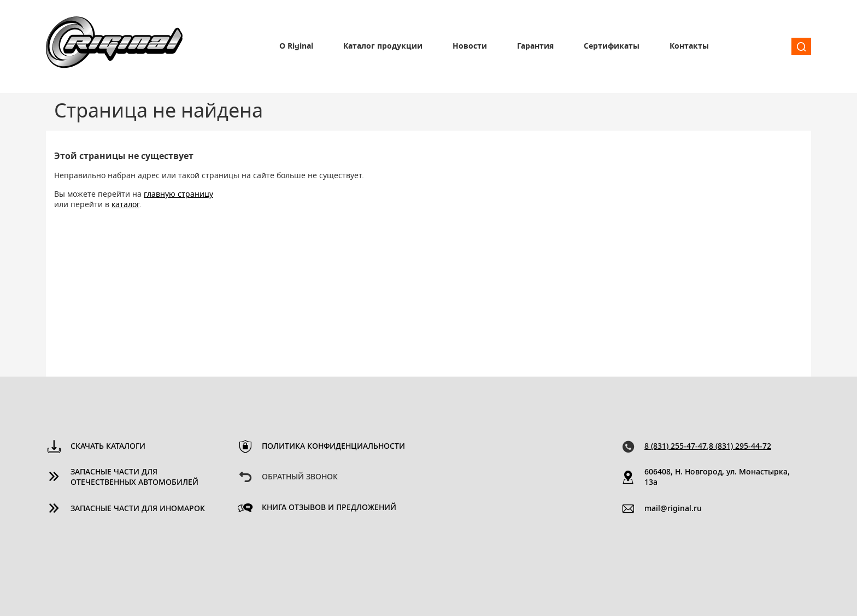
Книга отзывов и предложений (329, 508)
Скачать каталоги (108, 447)
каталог (125, 205)
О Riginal (296, 46)
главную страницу (178, 195)
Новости (470, 46)
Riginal (114, 46)
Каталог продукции (383, 46)
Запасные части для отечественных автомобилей (134, 477)
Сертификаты (612, 46)
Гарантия (535, 46)
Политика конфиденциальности (333, 447)
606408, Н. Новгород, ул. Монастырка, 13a (717, 477)
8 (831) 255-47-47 (676, 447)
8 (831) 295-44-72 (740, 447)
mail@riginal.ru (673, 509)
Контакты (689, 46)
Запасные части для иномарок (138, 509)
